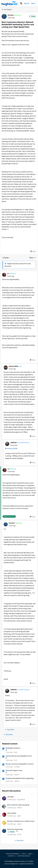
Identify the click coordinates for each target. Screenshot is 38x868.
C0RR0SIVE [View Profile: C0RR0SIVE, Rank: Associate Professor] (13, 443)
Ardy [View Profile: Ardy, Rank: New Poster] (16, 752)
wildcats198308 (12, 449)
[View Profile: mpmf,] (4, 815)
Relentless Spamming (15, 829)
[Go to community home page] (10, 3)
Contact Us (11, 856)
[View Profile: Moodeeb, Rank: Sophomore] (4, 16)
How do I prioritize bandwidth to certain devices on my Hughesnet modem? (19, 764)
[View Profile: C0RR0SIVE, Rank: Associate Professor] (7, 444)
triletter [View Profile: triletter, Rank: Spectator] (17, 775)
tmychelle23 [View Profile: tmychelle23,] (21, 800)
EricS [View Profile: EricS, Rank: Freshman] (16, 760)
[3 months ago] (11, 800)
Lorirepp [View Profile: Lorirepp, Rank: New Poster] (17, 767)
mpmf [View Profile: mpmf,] (19, 816)
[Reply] (33, 251)
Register (27, 3)
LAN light (10, 797)
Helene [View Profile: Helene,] (20, 808)
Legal (30, 854)
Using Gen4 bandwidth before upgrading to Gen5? (20, 778)
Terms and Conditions (13, 854)
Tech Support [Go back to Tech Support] (7, 9)
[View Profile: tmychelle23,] (4, 798)
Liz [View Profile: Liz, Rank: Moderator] (8, 274)
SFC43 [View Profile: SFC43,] (19, 835)
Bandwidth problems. (13, 748)
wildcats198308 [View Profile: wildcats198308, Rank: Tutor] (13, 366)
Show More (10, 730)
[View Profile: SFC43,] (4, 831)
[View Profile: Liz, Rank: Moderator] (4, 275)
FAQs (24, 854)
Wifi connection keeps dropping (18, 805)
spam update (12, 813)
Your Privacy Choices (24, 856)
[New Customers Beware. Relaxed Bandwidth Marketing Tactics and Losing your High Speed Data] (11, 276)
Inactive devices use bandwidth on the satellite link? (19, 756)
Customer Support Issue (14, 770)
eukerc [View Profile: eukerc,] (19, 824)
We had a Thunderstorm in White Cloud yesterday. (21, 821)
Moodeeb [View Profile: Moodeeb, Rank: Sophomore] (11, 15)
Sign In (33, 3)
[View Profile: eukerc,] (4, 823)
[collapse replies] (19, 272)
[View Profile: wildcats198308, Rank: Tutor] (6, 368)
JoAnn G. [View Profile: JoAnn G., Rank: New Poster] (17, 781)
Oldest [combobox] (32, 258)
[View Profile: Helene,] (4, 806)
